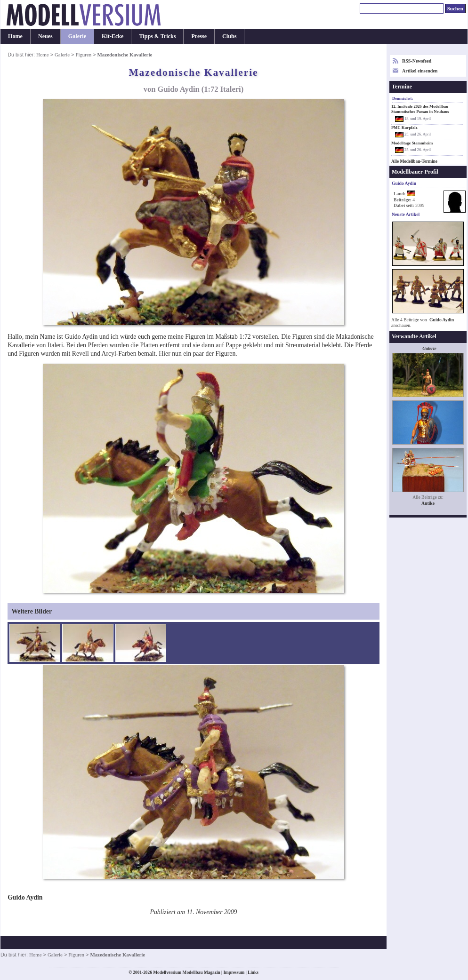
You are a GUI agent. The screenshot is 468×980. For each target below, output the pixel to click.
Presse (199, 36)
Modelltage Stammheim (412, 143)
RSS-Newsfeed (417, 61)
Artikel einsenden (420, 71)
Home (15, 36)
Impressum (234, 972)
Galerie (77, 36)
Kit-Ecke (113, 36)
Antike (428, 503)
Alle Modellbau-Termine (414, 161)
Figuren (83, 55)
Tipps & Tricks (157, 36)
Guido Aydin (442, 320)
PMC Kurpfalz (404, 127)
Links (253, 972)
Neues (45, 36)
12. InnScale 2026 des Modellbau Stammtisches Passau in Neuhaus (420, 109)
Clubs (229, 36)
